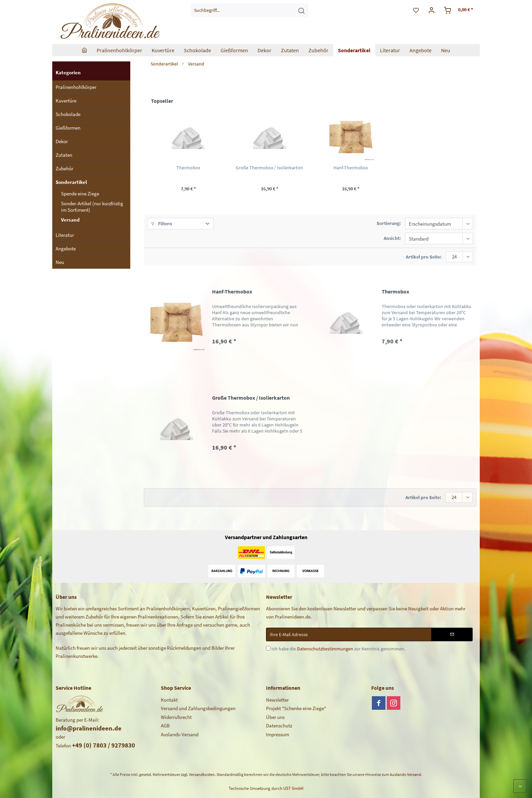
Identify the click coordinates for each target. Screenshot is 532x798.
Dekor (62, 141)
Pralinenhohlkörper (76, 87)
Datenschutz (279, 726)
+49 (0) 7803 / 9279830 (103, 745)
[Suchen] (301, 10)
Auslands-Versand (180, 734)
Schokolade (68, 114)
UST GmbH (293, 788)
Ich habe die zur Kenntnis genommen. (338, 649)
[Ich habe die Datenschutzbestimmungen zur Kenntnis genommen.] (268, 648)
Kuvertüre (66, 101)
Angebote (66, 249)
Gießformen (68, 128)
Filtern (161, 224)
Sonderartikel (71, 182)
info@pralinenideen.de (89, 728)
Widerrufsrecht (176, 717)
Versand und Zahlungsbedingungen (198, 708)
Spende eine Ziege (80, 194)
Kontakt (169, 700)
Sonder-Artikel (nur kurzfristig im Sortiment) (92, 207)
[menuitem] (250, 10)
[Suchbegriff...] (250, 10)
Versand (70, 220)
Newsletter (277, 700)
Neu (60, 262)
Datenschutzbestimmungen (325, 649)
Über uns (275, 717)
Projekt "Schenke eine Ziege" (296, 708)
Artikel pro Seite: (424, 257)
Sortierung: (389, 223)
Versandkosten (202, 774)
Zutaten (64, 155)
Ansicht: (392, 238)
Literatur (65, 235)
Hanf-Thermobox (351, 168)
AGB (165, 726)
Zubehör (64, 168)
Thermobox (188, 168)
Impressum (278, 734)
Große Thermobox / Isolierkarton (269, 168)
